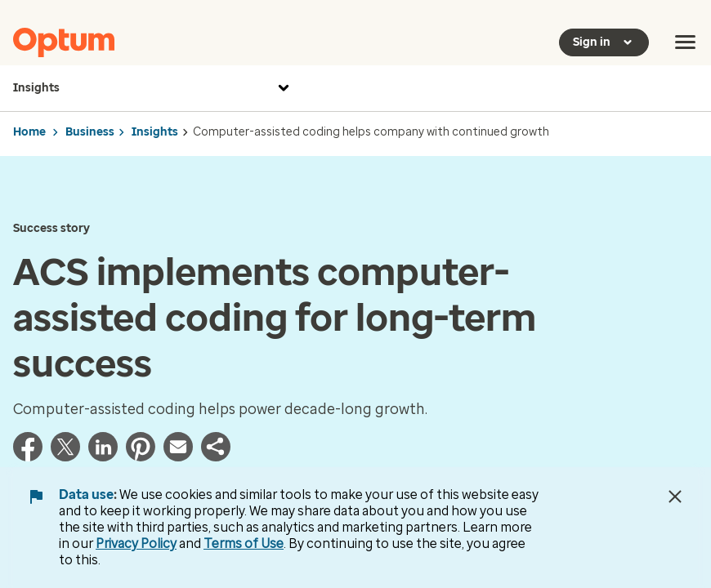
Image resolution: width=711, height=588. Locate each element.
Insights (153, 88)
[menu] (686, 42)
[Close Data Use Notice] (675, 497)
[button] (216, 457)
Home (29, 132)
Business (90, 132)
